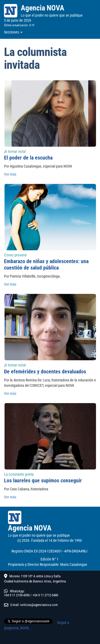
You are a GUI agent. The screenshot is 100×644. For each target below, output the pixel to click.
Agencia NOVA (43, 8)
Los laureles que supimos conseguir (43, 480)
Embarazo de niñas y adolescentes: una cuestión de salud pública (46, 264)
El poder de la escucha (28, 158)
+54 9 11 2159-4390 (17, 595)
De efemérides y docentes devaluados (45, 372)
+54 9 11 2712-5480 (45, 595)
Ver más (10, 174)
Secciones (13, 32)
